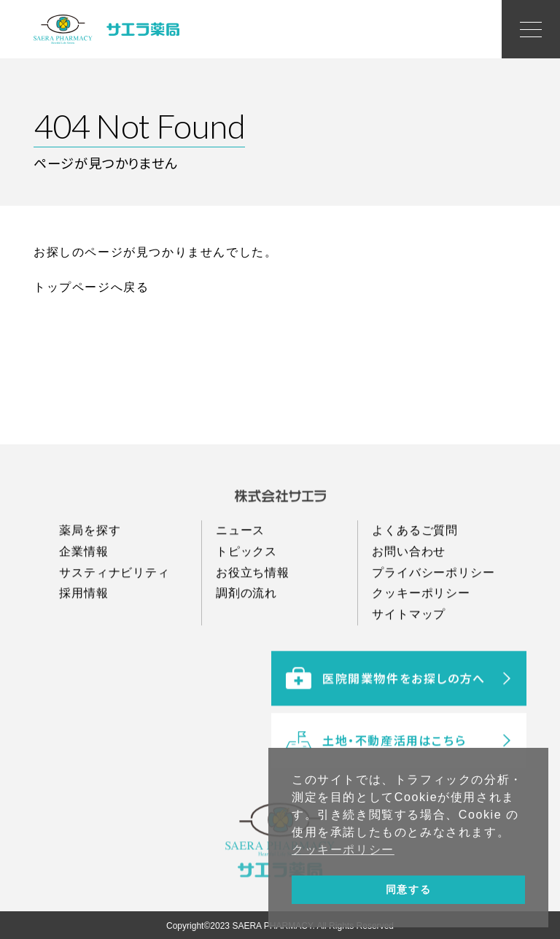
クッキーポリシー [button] (343, 850)
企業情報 (83, 587)
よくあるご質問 (415, 566)
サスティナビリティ (114, 608)
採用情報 (83, 629)
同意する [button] (408, 889)
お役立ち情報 (253, 608)
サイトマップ (409, 650)
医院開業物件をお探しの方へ (386, 728)
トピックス (246, 587)
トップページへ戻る (91, 287)
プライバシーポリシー (433, 608)
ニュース (240, 566)
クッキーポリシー (421, 629)
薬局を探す (90, 566)
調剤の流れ (246, 629)
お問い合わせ (409, 587)
